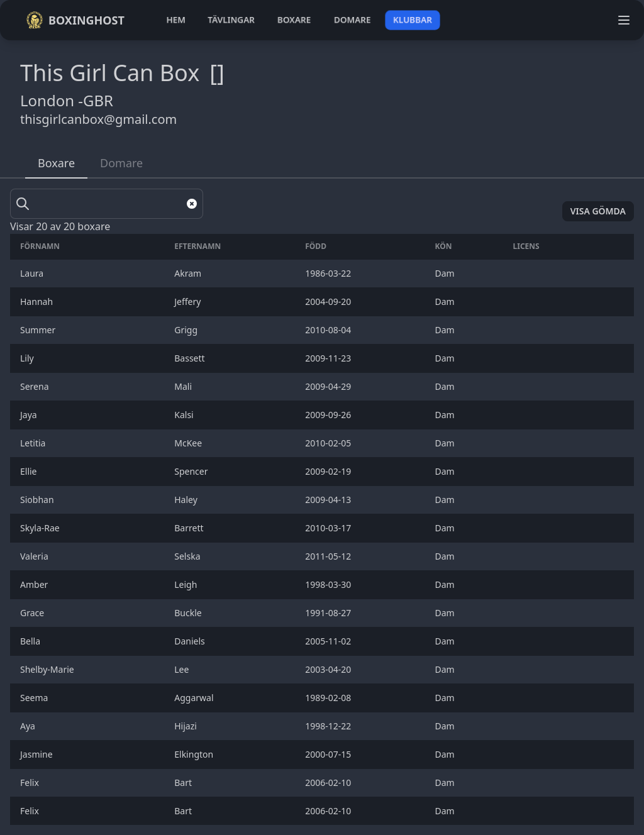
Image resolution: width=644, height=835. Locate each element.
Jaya (30, 415)
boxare (294, 20)
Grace (34, 613)
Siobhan (39, 500)
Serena (37, 386)
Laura (33, 273)
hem (176, 20)
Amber (36, 584)
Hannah (39, 301)
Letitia (35, 443)
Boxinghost (75, 20)
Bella (32, 641)
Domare (121, 163)
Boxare (56, 163)
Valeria (36, 556)
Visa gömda (598, 211)
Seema (36, 698)
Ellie (31, 471)
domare (353, 20)
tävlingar (231, 20)
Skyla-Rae (41, 528)
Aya (29, 726)
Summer (40, 330)
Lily (29, 358)
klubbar (413, 20)
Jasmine (39, 754)
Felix (32, 782)
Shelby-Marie (49, 669)
